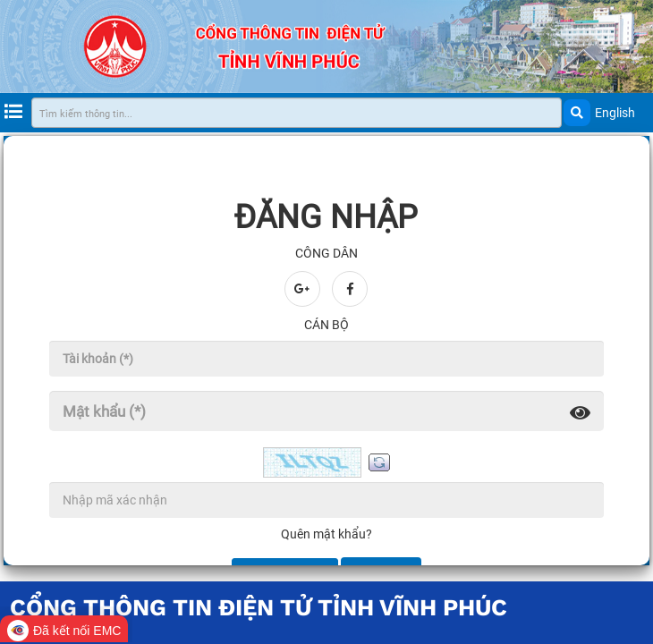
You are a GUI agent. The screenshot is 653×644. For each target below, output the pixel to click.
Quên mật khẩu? (326, 534)
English (615, 113)
